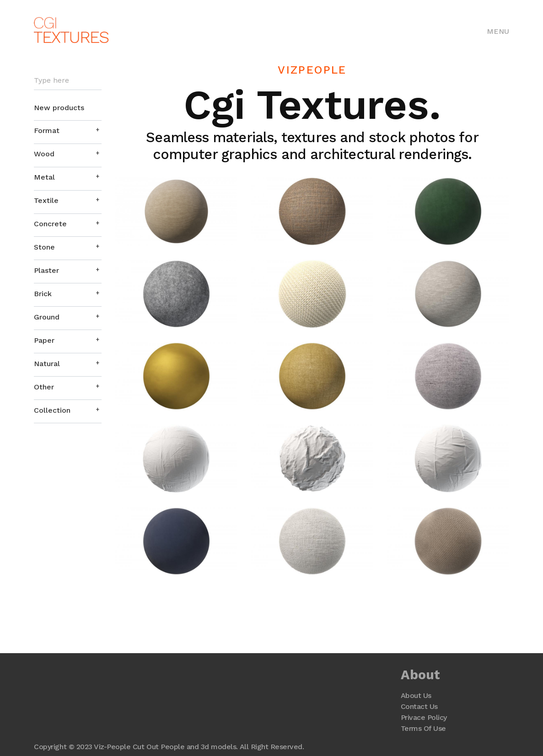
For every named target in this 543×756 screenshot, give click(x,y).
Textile (46, 200)
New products (59, 108)
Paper (44, 340)
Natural (47, 364)
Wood (44, 154)
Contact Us (419, 706)
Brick (43, 294)
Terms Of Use (423, 728)
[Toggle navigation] (498, 31)
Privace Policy (424, 717)
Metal (44, 177)
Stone (44, 247)
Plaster (46, 270)
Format (47, 130)
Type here (51, 80)
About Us (416, 695)
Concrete (50, 224)
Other (44, 387)
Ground (47, 317)
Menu (498, 31)
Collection (52, 410)
